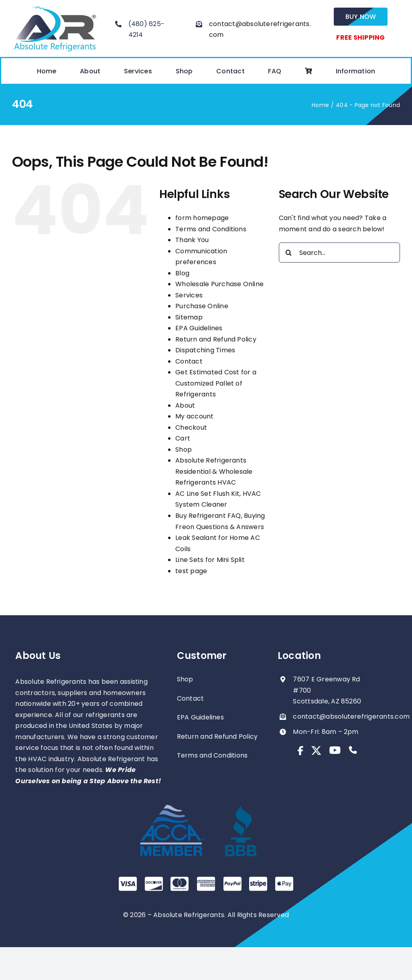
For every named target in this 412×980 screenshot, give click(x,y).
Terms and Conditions (211, 229)
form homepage (202, 218)
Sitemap (189, 317)
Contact (189, 361)
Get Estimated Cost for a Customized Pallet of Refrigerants (216, 383)
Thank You (192, 240)
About (185, 405)
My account (194, 416)
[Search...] (339, 253)
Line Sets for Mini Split (210, 560)
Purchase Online (202, 306)
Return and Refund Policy (216, 339)
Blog (182, 273)
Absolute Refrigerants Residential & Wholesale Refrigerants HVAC (214, 471)
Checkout (191, 427)
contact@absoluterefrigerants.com (351, 716)
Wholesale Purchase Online (219, 284)
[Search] (289, 253)
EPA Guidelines (199, 328)
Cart (183, 438)
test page (191, 571)
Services (189, 295)
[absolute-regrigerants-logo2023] (55, 7)
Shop (184, 450)
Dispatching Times (205, 350)
